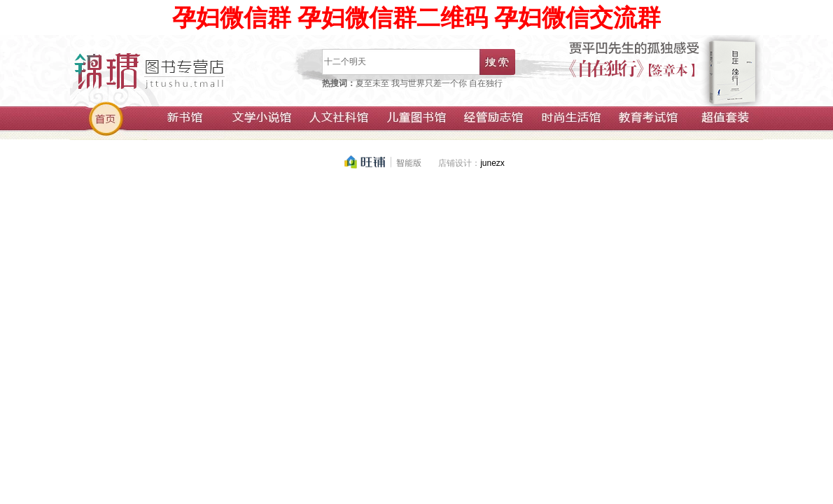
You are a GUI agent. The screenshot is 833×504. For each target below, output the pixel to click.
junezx (492, 163)
